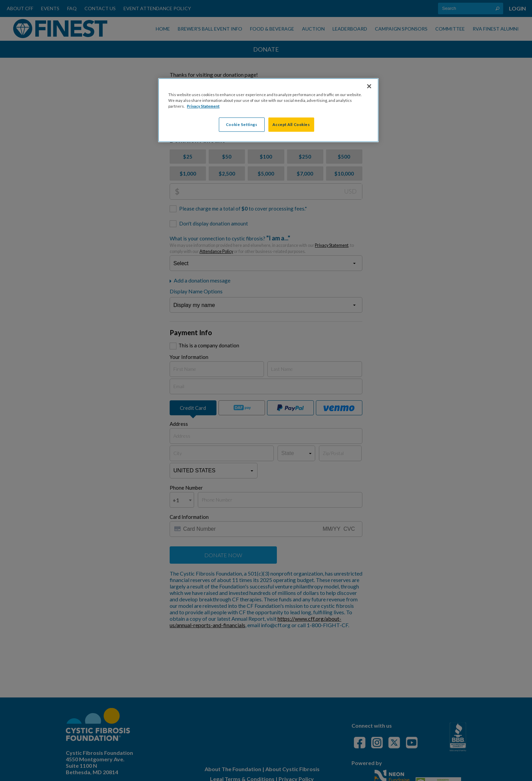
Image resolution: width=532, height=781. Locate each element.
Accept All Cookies (291, 124)
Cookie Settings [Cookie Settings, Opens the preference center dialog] (242, 124)
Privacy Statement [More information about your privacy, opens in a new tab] (203, 106)
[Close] (369, 86)
